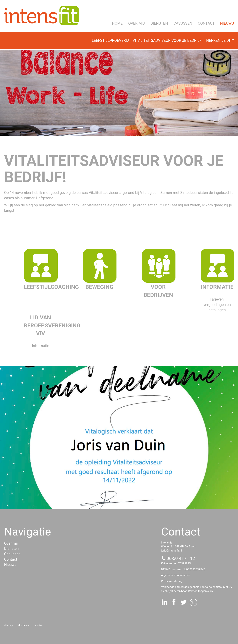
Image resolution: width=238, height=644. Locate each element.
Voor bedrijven (158, 291)
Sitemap (8, 625)
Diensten (159, 23)
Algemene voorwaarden (176, 575)
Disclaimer (24, 625)
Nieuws (227, 23)
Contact (206, 23)
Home (117, 23)
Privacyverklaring (172, 581)
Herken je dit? (220, 40)
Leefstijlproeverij (110, 40)
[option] (119, 93)
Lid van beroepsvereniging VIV (41, 325)
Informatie (217, 287)
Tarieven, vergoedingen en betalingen (217, 305)
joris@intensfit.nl (172, 551)
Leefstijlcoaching (41, 287)
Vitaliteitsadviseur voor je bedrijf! (168, 40)
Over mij (137, 23)
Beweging (99, 287)
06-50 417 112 (181, 558)
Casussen (183, 23)
